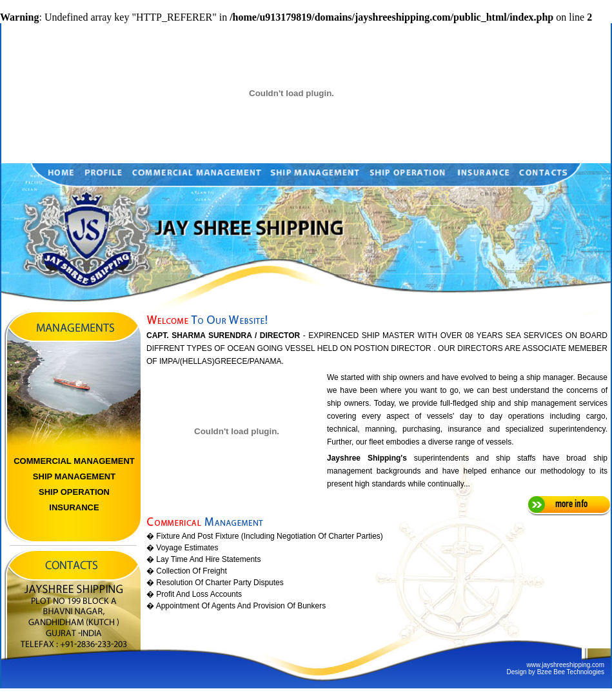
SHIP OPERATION (74, 492)
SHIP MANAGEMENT (74, 476)
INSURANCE (74, 507)
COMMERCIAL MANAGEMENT (74, 461)
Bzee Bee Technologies (571, 672)
